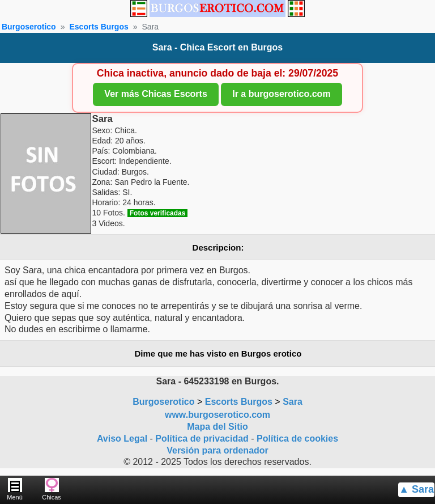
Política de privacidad (202, 439)
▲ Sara (416, 489)
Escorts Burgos (99, 27)
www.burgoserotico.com (217, 415)
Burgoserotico (29, 27)
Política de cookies (297, 439)
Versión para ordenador (217, 450)
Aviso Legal (122, 439)
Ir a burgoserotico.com (281, 94)
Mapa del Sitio (217, 427)
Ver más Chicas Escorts (155, 94)
